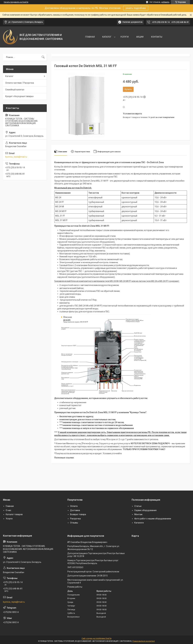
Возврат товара (78, 514)
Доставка (75, 510)
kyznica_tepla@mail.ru (16, 157)
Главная (10, 506)
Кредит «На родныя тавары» (20, 96)
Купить (128, 89)
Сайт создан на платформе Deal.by (97, 638)
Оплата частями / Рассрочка (20, 83)
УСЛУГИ (124, 37)
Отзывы (74, 523)
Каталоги (139, 523)
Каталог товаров (14, 514)
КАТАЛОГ (107, 37)
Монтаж (138, 514)
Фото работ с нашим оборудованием (153, 519)
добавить (165, 2)
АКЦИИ (140, 37)
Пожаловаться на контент (144, 641)
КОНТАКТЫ (157, 37)
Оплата (74, 506)
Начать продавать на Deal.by (16, 2)
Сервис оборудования (145, 510)
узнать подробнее (136, 8)
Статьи (138, 506)
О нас (8, 510)
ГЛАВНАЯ (90, 37)
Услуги (9, 519)
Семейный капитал (15, 90)
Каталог (9, 76)
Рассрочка (75, 519)
